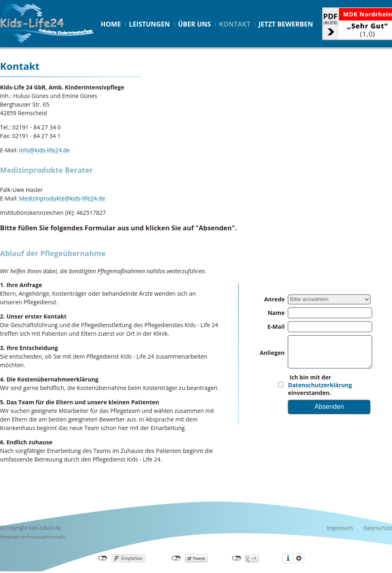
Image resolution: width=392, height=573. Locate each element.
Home (111, 24)
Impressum (340, 528)
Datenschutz (378, 528)
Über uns (194, 24)
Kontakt (235, 24)
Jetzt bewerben (286, 24)
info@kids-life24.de (45, 150)
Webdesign (9, 537)
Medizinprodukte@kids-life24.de (62, 198)
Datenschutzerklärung (320, 385)
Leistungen (149, 24)
